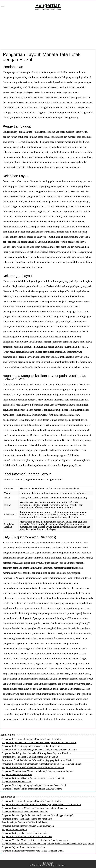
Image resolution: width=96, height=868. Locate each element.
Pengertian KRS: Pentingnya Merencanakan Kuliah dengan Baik (31, 746)
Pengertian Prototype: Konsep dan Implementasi (24, 833)
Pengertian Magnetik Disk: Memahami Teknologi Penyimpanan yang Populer (37, 771)
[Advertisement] (48, 31)
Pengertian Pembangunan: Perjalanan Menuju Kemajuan (28, 826)
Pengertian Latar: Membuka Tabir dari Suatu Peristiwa (27, 836)
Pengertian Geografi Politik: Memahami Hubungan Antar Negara (32, 789)
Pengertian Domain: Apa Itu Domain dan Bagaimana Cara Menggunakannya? (37, 815)
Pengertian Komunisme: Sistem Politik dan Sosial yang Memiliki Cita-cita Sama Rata (41, 805)
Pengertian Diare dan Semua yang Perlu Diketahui (25, 812)
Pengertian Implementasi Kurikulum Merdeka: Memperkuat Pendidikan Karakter (39, 743)
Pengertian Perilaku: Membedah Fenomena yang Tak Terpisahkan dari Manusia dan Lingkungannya (48, 844)
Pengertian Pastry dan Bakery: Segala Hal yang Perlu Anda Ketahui (33, 778)
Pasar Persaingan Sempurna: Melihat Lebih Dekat (25, 822)
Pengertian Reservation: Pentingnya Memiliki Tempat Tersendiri (31, 739)
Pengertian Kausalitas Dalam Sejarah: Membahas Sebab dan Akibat (33, 767)
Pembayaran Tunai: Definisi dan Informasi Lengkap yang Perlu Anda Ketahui (37, 760)
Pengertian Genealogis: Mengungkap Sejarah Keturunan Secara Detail (34, 785)
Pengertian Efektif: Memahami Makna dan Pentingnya (27, 819)
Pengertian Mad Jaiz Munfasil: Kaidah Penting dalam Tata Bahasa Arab (35, 840)
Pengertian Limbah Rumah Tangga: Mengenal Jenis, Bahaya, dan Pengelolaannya (39, 750)
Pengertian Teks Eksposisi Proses (17, 774)
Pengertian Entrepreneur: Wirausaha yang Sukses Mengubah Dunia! (33, 851)
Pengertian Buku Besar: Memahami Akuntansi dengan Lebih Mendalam (35, 808)
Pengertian (48, 5)
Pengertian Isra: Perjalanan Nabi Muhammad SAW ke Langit (30, 757)
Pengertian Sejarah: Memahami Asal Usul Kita (23, 847)
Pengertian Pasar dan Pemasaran (16, 782)
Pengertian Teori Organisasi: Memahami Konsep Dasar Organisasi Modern (36, 753)
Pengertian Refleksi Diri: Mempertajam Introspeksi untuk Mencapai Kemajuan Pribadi (42, 764)
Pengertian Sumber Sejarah (14, 829)
